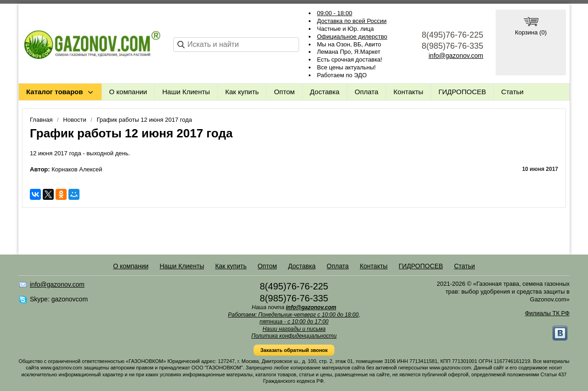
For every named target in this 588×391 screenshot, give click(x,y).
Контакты (409, 92)
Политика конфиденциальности (294, 336)
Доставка (325, 92)
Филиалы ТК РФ (547, 313)
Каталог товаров (55, 92)
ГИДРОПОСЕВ (462, 92)
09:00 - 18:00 (335, 13)
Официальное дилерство (352, 37)
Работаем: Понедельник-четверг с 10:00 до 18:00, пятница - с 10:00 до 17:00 (294, 318)
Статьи (512, 92)
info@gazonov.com (456, 56)
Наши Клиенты (186, 92)
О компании (128, 92)
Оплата (367, 92)
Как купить (242, 92)
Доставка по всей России (352, 21)
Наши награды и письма (294, 329)
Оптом (284, 92)
